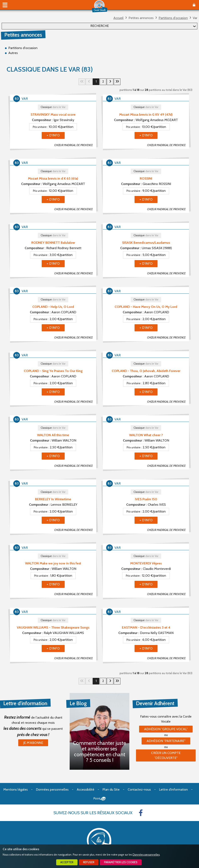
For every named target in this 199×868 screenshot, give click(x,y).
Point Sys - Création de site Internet (100, 799)
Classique (53, 107)
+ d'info (53, 135)
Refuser (89, 862)
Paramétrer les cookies (121, 862)
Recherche (100, 26)
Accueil (118, 18)
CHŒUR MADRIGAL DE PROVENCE (74, 145)
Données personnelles (146, 855)
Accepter (67, 862)
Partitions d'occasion (173, 18)
